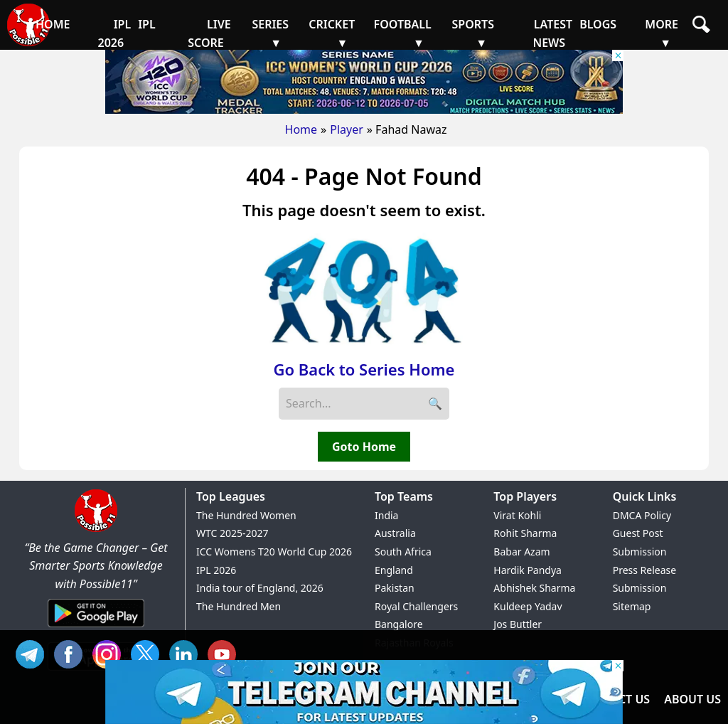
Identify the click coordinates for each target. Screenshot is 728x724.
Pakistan (395, 588)
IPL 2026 (216, 570)
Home (301, 129)
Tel (33, 653)
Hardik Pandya (528, 570)
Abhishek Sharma (534, 588)
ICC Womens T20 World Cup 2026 (274, 552)
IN (187, 653)
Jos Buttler (518, 624)
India (386, 515)
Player (347, 129)
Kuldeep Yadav (528, 606)
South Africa (403, 552)
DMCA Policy (642, 515)
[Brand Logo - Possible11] (96, 529)
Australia (395, 533)
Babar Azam (521, 552)
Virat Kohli (517, 515)
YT (225, 653)
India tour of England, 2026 (260, 588)
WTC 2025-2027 (232, 533)
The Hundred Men (239, 606)
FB (72, 653)
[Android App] (96, 628)
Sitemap (632, 606)
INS (110, 653)
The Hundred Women (246, 515)
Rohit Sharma (525, 533)
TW (149, 653)
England (394, 570)
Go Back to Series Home (364, 369)
